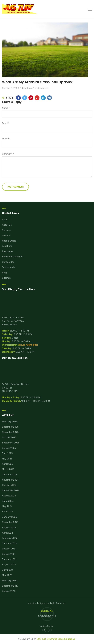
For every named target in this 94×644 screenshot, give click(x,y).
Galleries (6, 236)
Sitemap (6, 278)
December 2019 (10, 586)
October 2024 (9, 485)
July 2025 (7, 453)
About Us (7, 225)
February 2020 (10, 581)
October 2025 (9, 437)
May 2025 (7, 459)
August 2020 (9, 565)
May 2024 (7, 506)
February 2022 (10, 538)
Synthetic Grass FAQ (13, 257)
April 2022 (7, 533)
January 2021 (9, 559)
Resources (43, 88)
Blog (4, 273)
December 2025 (10, 427)
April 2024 (7, 512)
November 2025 (10, 432)
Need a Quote (9, 241)
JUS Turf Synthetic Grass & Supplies (56, 639)
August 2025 (9, 448)
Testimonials (9, 267)
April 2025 (7, 464)
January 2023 (9, 517)
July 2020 (7, 570)
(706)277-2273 (10, 391)
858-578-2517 (9, 325)
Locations (7, 246)
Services (6, 230)
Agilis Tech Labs (58, 603)
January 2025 (9, 475)
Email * (6, 123)
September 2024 (11, 490)
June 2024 (8, 501)
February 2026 (10, 422)
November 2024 (10, 480)
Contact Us (8, 262)
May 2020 (7, 575)
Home (5, 220)
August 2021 (9, 554)
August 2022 (9, 528)
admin (29, 88)
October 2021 (9, 549)
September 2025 (11, 443)
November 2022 (10, 522)
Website (6, 139)
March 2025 (8, 469)
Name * (6, 108)
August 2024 (9, 496)
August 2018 (9, 591)
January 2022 (9, 543)
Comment (8, 154)
